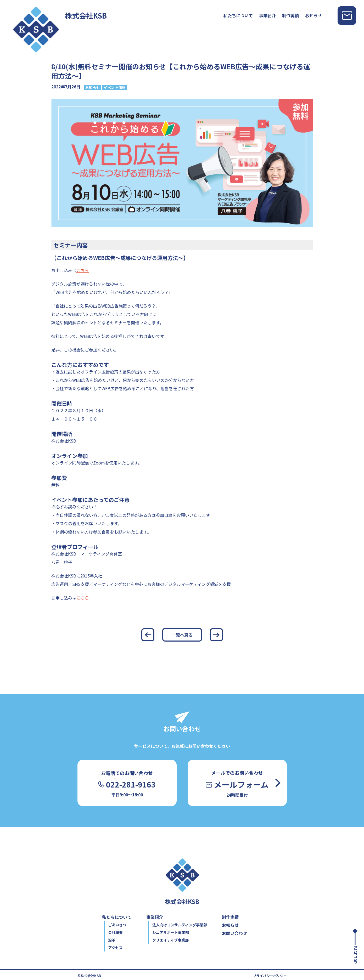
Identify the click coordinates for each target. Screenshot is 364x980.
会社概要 (115, 932)
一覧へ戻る (182, 635)
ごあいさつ (117, 925)
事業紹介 (267, 15)
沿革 (112, 940)
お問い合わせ (234, 933)
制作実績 (290, 15)
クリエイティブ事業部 (170, 940)
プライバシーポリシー (270, 976)
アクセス (115, 948)
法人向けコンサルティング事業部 (180, 925)
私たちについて (238, 15)
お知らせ (313, 15)
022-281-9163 (127, 784)
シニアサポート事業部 (171, 932)
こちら (83, 270)
